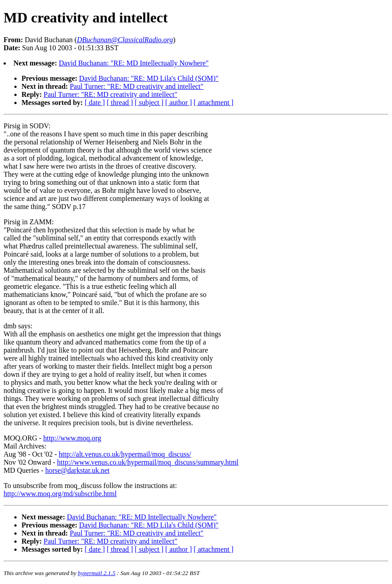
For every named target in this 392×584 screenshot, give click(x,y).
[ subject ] (149, 102)
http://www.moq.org (72, 438)
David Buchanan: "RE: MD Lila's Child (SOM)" (149, 78)
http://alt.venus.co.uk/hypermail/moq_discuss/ (125, 454)
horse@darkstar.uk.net (78, 470)
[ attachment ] (213, 102)
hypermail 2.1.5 (97, 573)
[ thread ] (120, 102)
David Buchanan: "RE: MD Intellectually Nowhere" (134, 63)
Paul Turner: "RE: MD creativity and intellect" (137, 86)
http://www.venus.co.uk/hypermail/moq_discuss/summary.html (148, 462)
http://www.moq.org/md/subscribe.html (60, 494)
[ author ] (179, 102)
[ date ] (95, 102)
